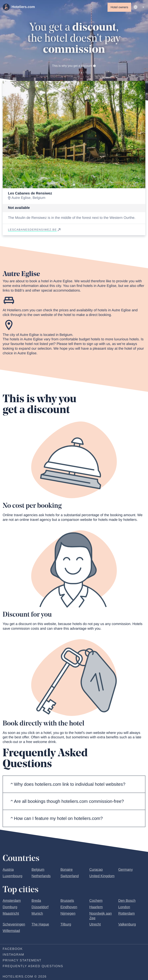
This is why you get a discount (74, 66)
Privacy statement (22, 960)
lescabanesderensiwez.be (35, 230)
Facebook (13, 949)
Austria (8, 870)
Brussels (67, 901)
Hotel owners (119, 7)
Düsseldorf (40, 907)
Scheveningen (14, 924)
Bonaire (66, 870)
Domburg (10, 907)
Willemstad (11, 931)
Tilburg (66, 924)
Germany (125, 870)
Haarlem (96, 907)
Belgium (38, 870)
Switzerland (70, 876)
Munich (37, 914)
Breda (36, 901)
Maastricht (11, 914)
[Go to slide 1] (74, 185)
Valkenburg (127, 924)
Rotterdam (126, 914)
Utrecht (95, 924)
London (124, 907)
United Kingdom (102, 876)
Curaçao (96, 870)
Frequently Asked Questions (33, 966)
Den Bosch (127, 901)
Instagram (13, 955)
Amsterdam (12, 901)
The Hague (40, 924)
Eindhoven (69, 907)
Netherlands (41, 876)
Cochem (96, 901)
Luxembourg (12, 876)
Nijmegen (68, 914)
